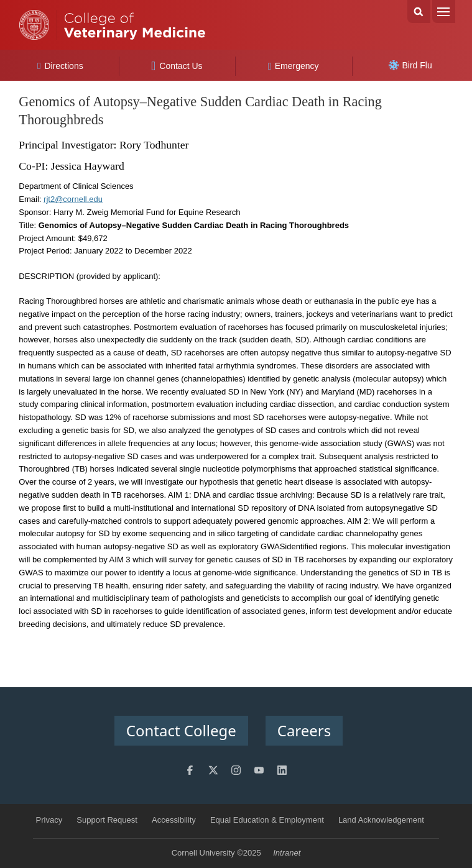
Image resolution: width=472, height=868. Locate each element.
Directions (60, 66)
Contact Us (177, 66)
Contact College (181, 730)
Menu (444, 11)
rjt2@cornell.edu (73, 199)
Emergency (294, 66)
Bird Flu (410, 65)
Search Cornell (419, 11)
